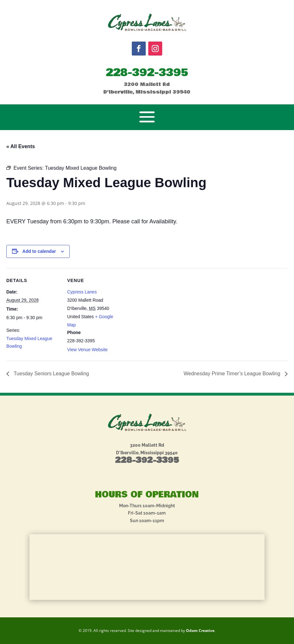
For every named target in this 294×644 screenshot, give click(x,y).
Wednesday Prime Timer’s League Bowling (233, 374)
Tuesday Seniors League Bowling (51, 374)
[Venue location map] (161, 312)
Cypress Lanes (82, 292)
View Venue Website (87, 350)
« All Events (21, 146)
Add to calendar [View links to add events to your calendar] (39, 251)
